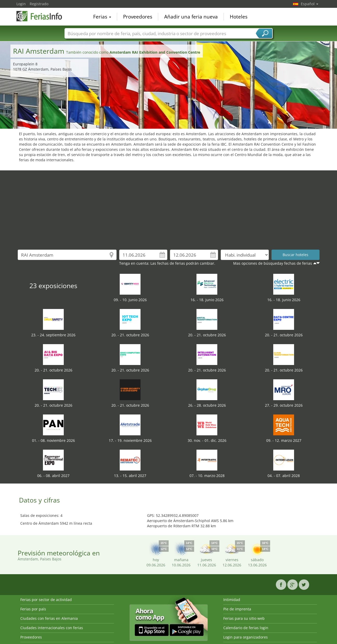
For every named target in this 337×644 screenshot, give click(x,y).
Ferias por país (33, 609)
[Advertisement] (169, 207)
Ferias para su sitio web (244, 618)
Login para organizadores (246, 637)
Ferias (102, 17)
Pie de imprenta (237, 609)
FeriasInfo (42, 16)
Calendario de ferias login (246, 628)
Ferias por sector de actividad (46, 600)
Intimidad (232, 600)
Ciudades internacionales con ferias (52, 628)
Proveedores (138, 17)
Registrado (39, 4)
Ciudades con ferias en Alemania (49, 618)
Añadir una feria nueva (191, 17)
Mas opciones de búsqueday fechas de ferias (273, 263)
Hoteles (239, 17)
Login (21, 4)
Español (310, 4)
